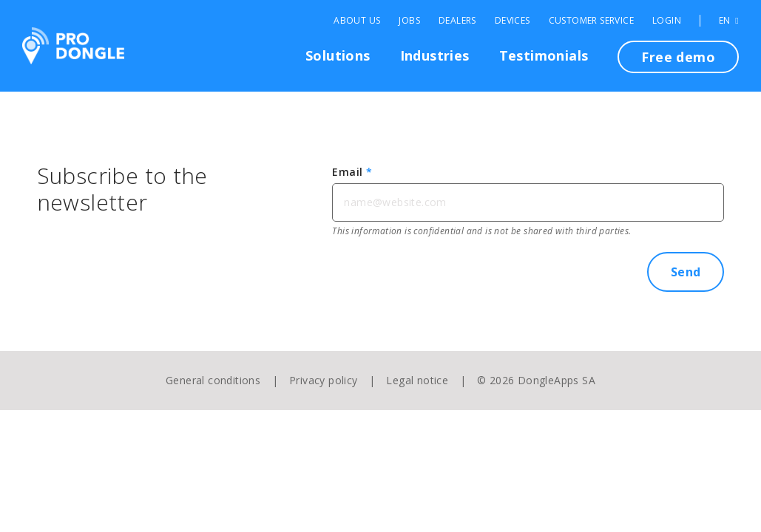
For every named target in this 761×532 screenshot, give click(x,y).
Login (667, 21)
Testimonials (544, 55)
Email (352, 172)
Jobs (409, 21)
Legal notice (417, 380)
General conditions (213, 380)
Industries (435, 55)
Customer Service (591, 21)
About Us (357, 21)
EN (729, 21)
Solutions (338, 55)
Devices (513, 21)
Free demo (678, 57)
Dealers (457, 21)
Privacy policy (324, 380)
